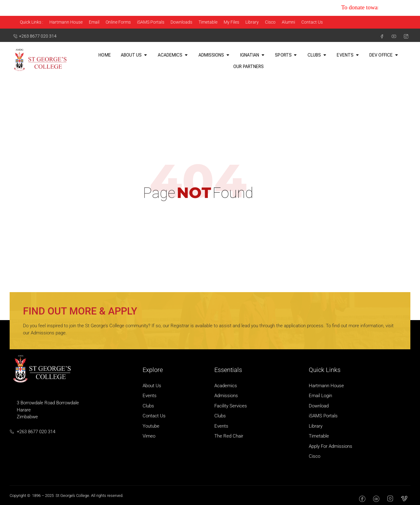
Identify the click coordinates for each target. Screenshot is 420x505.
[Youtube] (391, 36)
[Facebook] (379, 36)
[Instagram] (404, 36)
